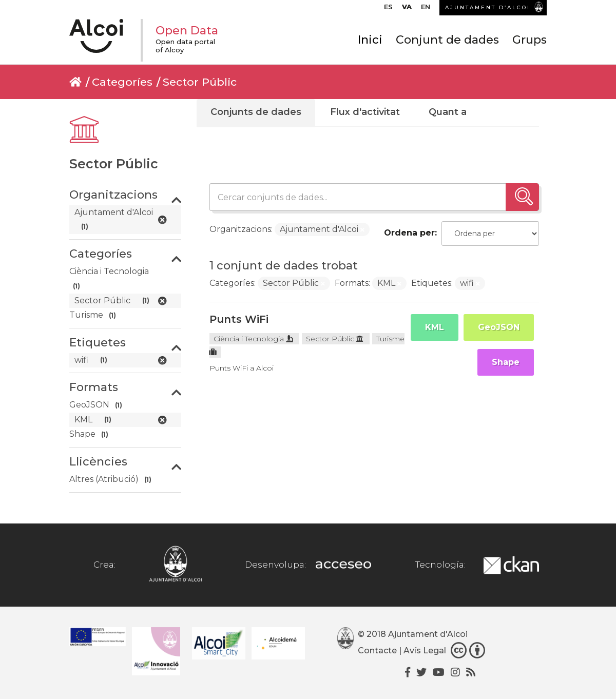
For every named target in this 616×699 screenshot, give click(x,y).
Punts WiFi (239, 319)
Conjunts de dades (256, 112)
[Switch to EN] (426, 9)
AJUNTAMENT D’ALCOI (488, 7)
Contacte (377, 651)
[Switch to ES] (388, 9)
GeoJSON (499, 327)
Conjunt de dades (447, 40)
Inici (370, 40)
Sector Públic (200, 82)
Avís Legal (425, 651)
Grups (530, 40)
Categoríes (122, 82)
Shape (506, 362)
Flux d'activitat (365, 112)
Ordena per (409, 233)
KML (435, 327)
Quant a (448, 112)
